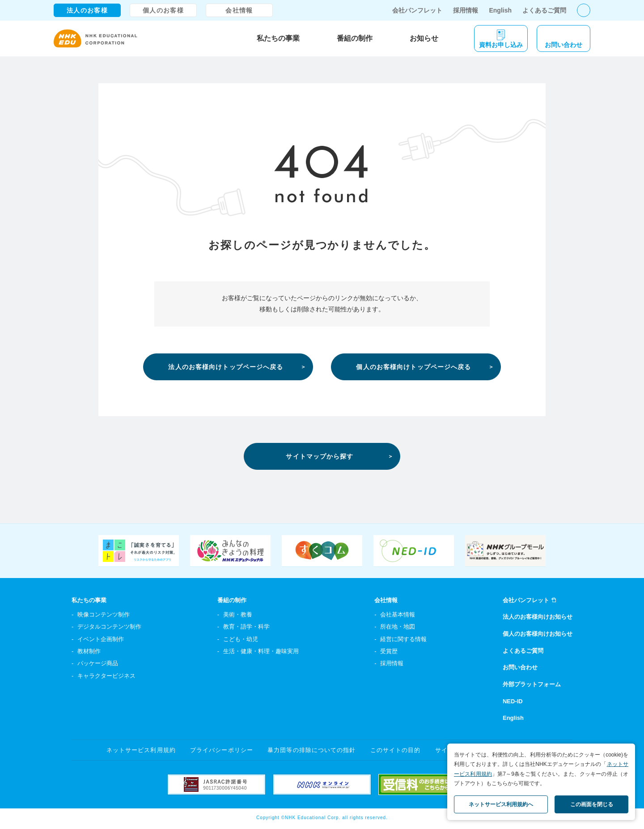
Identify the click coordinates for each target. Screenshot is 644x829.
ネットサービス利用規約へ (501, 804)
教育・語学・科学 (246, 627)
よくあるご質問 (544, 10)
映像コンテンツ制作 (104, 614)
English (500, 10)
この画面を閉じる (592, 804)
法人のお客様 (87, 10)
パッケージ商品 (98, 663)
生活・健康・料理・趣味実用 (261, 651)
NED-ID (513, 701)
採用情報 (466, 10)
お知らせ (424, 38)
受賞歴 (389, 651)
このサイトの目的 (395, 750)
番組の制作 (355, 38)
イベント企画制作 (101, 639)
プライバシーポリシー (221, 750)
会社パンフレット (417, 10)
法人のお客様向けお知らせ (538, 617)
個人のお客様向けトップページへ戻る (413, 367)
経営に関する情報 (403, 639)
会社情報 (239, 10)
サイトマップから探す (320, 456)
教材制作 (89, 651)
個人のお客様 (163, 10)
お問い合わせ (520, 667)
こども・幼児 (241, 639)
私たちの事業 (278, 38)
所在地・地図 (398, 627)
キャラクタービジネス (106, 676)
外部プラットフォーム (532, 684)
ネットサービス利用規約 (141, 750)
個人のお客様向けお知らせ (538, 634)
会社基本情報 (398, 614)
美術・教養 (238, 614)
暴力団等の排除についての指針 (311, 750)
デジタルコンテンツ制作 (109, 627)
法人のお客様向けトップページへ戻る (226, 367)
